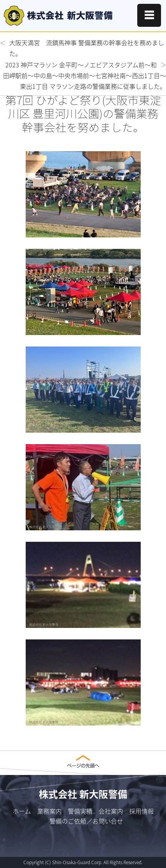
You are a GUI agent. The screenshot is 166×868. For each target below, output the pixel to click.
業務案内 (49, 811)
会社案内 (111, 811)
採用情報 (141, 811)
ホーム (22, 811)
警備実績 (80, 811)
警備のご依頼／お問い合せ (86, 821)
